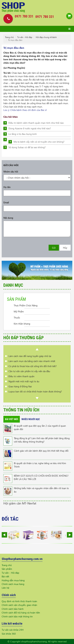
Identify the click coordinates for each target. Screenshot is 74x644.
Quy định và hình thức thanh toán (19, 601)
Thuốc (17, 318)
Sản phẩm (7, 569)
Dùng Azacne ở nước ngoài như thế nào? (30, 128)
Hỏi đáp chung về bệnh (46, 37)
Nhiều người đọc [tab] (31, 419)
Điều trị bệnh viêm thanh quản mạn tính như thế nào (36, 123)
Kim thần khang (22, 324)
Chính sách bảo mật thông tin (17, 616)
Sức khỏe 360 (9, 634)
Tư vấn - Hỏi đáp (25, 37)
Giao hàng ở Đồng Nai (20, 386)
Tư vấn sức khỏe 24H (13, 630)
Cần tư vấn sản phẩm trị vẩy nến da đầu (29, 371)
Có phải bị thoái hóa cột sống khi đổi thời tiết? (33, 366)
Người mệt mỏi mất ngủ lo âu (24, 381)
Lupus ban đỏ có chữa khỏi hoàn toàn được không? (35, 391)
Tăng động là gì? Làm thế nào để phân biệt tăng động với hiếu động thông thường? (42, 440)
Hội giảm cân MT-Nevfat (20, 503)
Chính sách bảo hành (13, 609)
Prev (37, 349)
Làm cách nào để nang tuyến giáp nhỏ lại (30, 356)
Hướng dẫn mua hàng (13, 580)
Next (37, 398)
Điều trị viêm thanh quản (21, 376)
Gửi (54, 248)
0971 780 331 (45, 17)
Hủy (65, 248)
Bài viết (5, 576)
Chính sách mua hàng (13, 584)
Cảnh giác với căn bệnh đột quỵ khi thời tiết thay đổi (41, 451)
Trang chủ (9, 37)
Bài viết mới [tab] (12, 419)
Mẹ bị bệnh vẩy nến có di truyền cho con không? (39, 142)
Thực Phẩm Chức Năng (26, 305)
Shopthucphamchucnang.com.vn (22, 559)
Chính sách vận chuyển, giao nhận (19, 605)
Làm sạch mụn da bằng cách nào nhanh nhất (32, 361)
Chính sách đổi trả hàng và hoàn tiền (21, 613)
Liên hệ (5, 588)
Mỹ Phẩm (19, 311)
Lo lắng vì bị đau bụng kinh (23, 134)
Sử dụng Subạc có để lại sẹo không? (27, 147)
